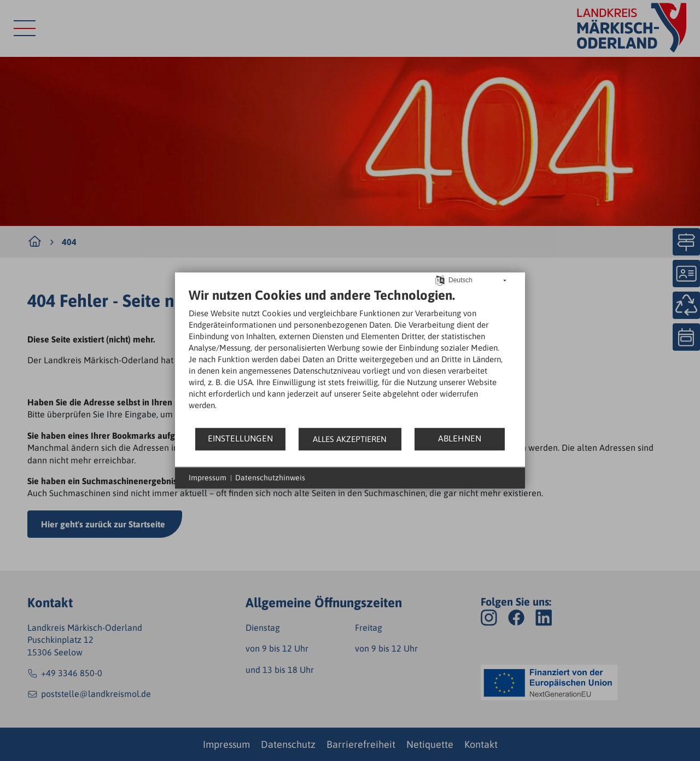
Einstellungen (240, 438)
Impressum (208, 478)
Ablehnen (460, 438)
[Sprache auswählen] (440, 279)
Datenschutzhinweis (270, 478)
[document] (350, 357)
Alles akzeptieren (350, 439)
